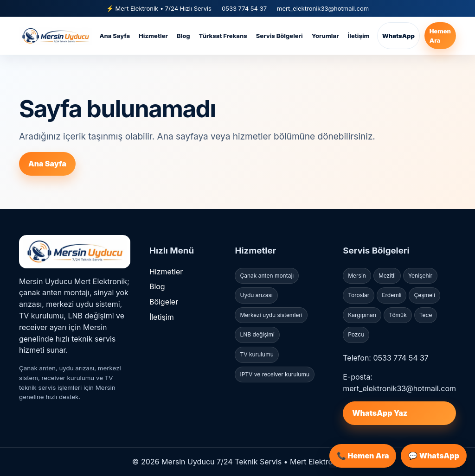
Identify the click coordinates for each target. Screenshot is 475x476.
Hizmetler (153, 36)
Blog (183, 36)
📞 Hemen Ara (363, 456)
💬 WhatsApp (434, 456)
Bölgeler (164, 302)
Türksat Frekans (223, 36)
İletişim (359, 36)
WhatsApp (398, 36)
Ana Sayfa (115, 36)
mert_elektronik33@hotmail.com (323, 8)
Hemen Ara (440, 36)
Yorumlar (325, 36)
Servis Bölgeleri (279, 36)
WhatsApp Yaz (380, 413)
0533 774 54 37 (244, 8)
